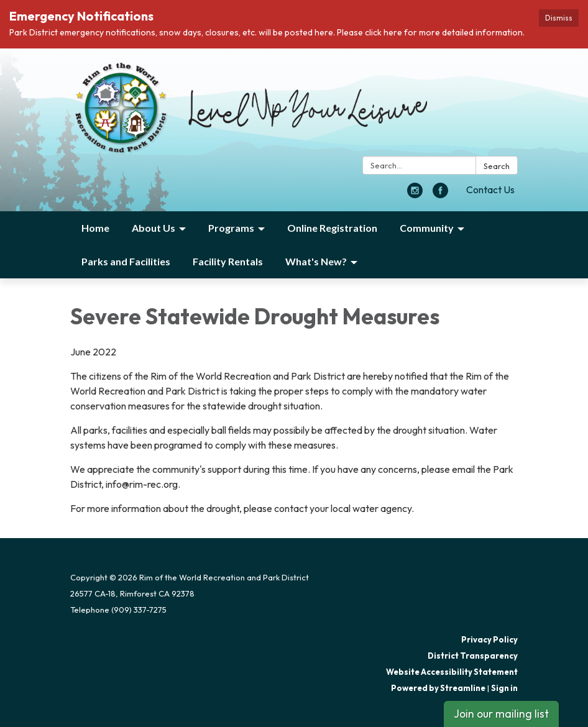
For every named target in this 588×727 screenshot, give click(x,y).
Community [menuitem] (427, 228)
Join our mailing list (501, 714)
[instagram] (415, 194)
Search (497, 166)
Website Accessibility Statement (452, 672)
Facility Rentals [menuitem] (228, 261)
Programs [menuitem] (231, 228)
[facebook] (440, 194)
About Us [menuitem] (154, 228)
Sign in (504, 688)
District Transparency (473, 656)
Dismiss (559, 18)
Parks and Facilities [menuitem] (126, 261)
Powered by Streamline (438, 688)
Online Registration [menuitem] (332, 228)
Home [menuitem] (95, 228)
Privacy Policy (489, 639)
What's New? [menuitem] (316, 261)
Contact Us (490, 190)
